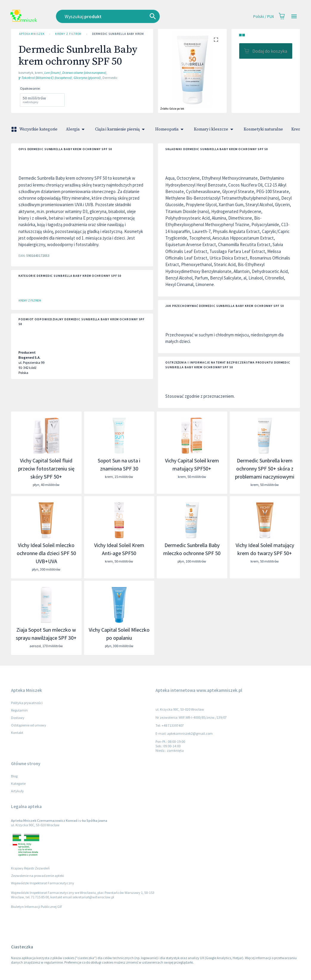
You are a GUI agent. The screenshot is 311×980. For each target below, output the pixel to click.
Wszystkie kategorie (35, 129)
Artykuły (17, 791)
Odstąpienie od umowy (29, 725)
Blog (14, 776)
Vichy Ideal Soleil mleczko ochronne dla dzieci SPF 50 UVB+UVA (46, 553)
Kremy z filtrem (69, 34)
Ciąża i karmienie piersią (121, 129)
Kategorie (18, 783)
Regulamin (19, 710)
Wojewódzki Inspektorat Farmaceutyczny (43, 883)
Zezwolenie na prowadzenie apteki (38, 876)
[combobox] (125, 16)
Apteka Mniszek (32, 34)
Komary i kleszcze (215, 129)
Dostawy (18, 718)
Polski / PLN (263, 17)
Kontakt (17, 733)
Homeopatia (170, 129)
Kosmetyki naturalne (263, 129)
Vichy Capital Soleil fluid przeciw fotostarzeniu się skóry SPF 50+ (46, 469)
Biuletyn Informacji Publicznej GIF (37, 907)
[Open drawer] (294, 17)
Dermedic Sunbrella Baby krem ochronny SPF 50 (132, 34)
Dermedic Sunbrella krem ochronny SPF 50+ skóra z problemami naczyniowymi (265, 469)
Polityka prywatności (27, 703)
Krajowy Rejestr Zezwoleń (30, 868)
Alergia (76, 129)
